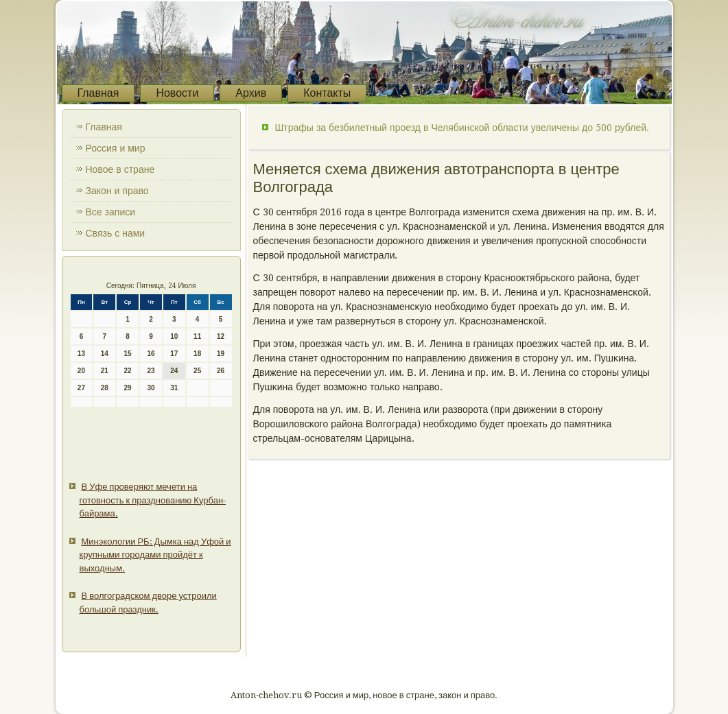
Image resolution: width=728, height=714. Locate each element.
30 (151, 388)
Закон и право (117, 191)
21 (105, 371)
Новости (177, 93)
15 (128, 354)
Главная (98, 93)
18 (197, 354)
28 (105, 388)
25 (197, 371)
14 (105, 354)
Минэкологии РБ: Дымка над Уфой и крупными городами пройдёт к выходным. (155, 555)
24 (174, 371)
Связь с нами (116, 233)
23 (151, 371)
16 (151, 354)
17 (174, 354)
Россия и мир (116, 148)
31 (174, 388)
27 (81, 388)
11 (197, 336)
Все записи (111, 212)
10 (174, 336)
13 (81, 354)
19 (221, 354)
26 (221, 371)
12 (221, 336)
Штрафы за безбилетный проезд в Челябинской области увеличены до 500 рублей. (462, 128)
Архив (251, 93)
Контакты (327, 93)
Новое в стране (120, 169)
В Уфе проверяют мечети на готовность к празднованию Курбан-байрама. (153, 500)
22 (128, 371)
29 (128, 388)
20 (81, 371)
